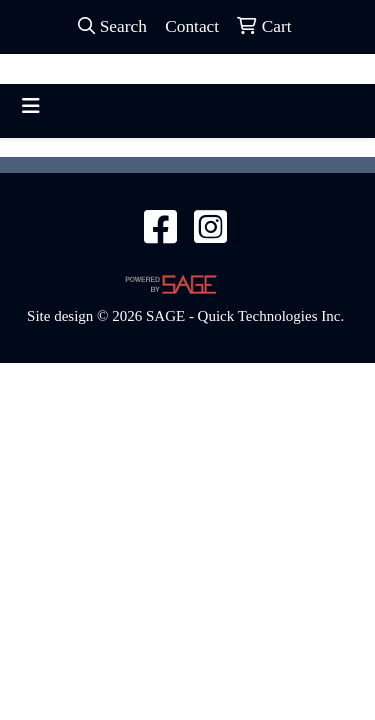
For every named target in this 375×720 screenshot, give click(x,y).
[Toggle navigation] (31, 106)
